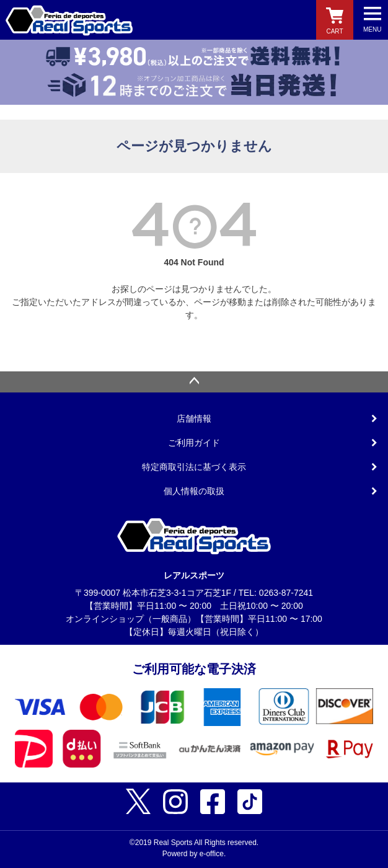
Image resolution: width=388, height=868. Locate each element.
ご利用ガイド (194, 443)
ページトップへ (194, 382)
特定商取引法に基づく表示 (194, 467)
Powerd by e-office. (194, 854)
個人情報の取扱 (194, 491)
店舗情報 (194, 418)
